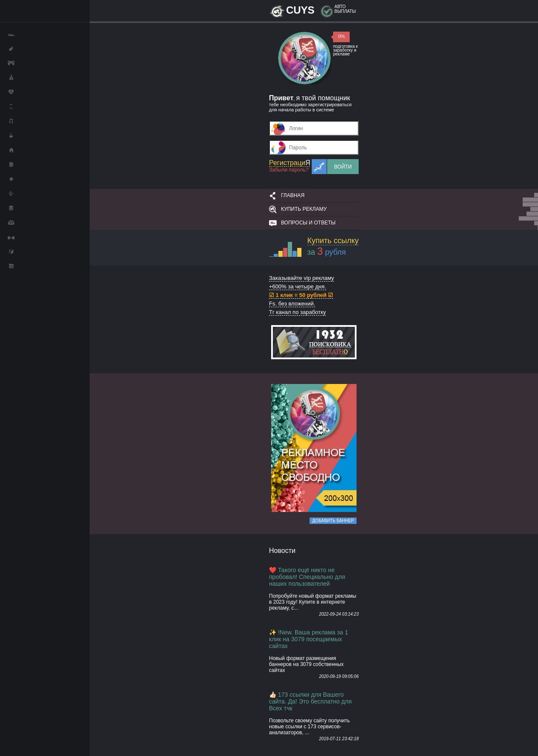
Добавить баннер (333, 521)
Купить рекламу (304, 209)
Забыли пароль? (289, 170)
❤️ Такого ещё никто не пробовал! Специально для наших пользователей (307, 577)
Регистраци (289, 163)
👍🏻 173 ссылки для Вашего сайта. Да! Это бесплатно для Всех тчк (310, 701)
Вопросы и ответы (308, 223)
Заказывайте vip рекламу (301, 278)
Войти (343, 167)
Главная (293, 195)
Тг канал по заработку (297, 312)
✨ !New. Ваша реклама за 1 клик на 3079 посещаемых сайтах (308, 639)
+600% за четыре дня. (298, 286)
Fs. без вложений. (292, 304)
